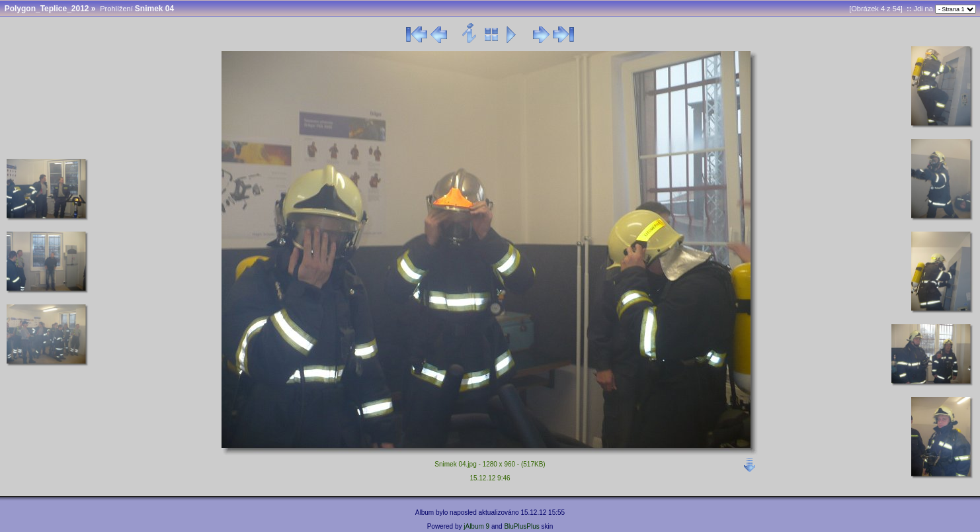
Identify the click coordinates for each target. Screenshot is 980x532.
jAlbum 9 (476, 526)
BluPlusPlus (521, 526)
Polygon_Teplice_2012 (47, 9)
